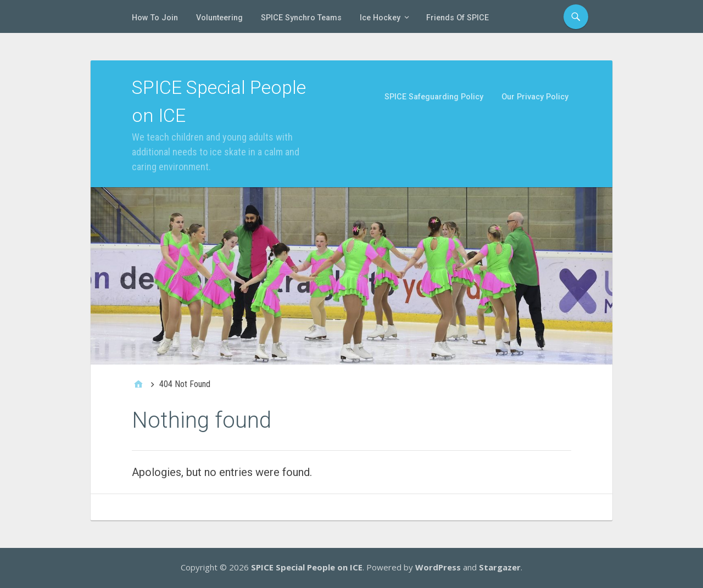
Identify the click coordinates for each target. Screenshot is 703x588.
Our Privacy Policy (535, 97)
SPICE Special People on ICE (307, 567)
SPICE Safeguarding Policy (434, 97)
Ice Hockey (380, 18)
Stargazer (500, 567)
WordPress (438, 567)
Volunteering (219, 18)
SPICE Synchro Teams (301, 18)
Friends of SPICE (457, 18)
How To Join (155, 18)
